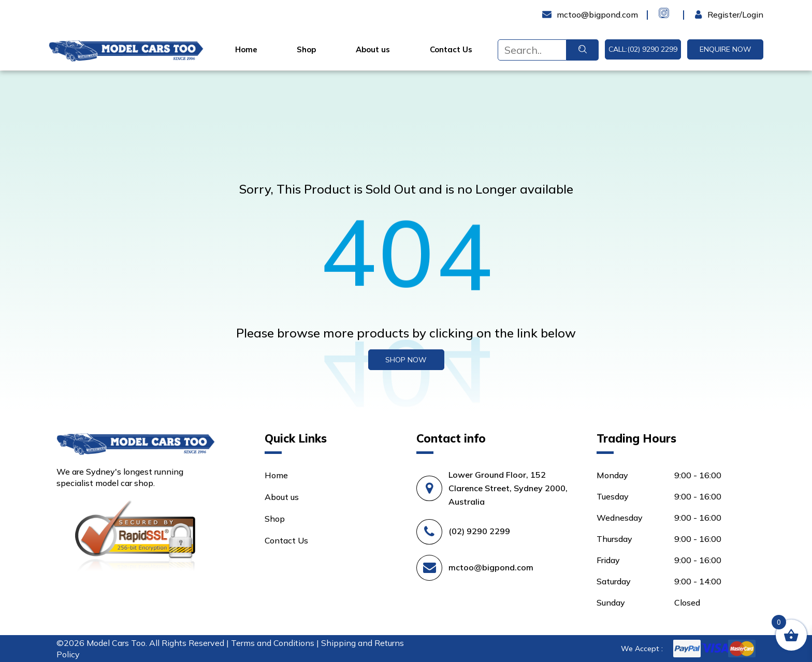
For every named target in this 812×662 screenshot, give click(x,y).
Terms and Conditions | (276, 643)
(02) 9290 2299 (479, 531)
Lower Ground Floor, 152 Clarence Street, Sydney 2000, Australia (508, 488)
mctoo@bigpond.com (491, 567)
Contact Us (451, 50)
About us (373, 50)
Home (246, 50)
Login (706, 14)
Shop (306, 50)
